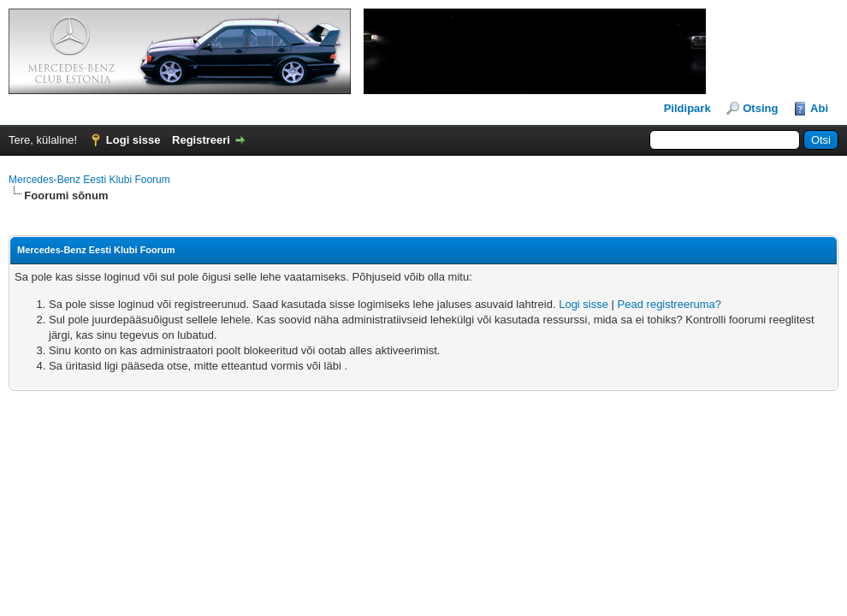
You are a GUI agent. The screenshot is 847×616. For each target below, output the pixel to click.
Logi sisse (133, 140)
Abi (819, 108)
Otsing (760, 108)
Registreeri (201, 140)
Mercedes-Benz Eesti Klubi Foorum (89, 180)
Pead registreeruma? (669, 304)
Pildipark (687, 108)
